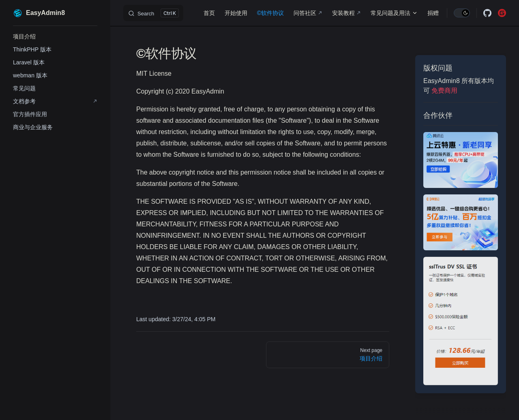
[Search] (153, 13)
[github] (487, 13)
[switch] (462, 13)
